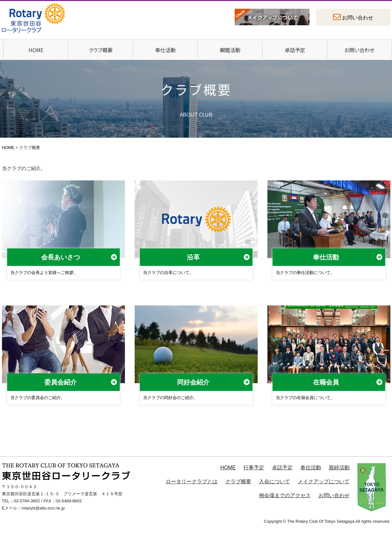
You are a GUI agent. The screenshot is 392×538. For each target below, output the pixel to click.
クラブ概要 (101, 50)
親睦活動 (230, 50)
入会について (274, 481)
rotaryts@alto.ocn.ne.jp (43, 508)
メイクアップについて (324, 481)
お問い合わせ (358, 18)
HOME (36, 50)
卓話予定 (295, 50)
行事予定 (254, 468)
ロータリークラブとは (192, 481)
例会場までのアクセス (285, 495)
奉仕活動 (165, 50)
